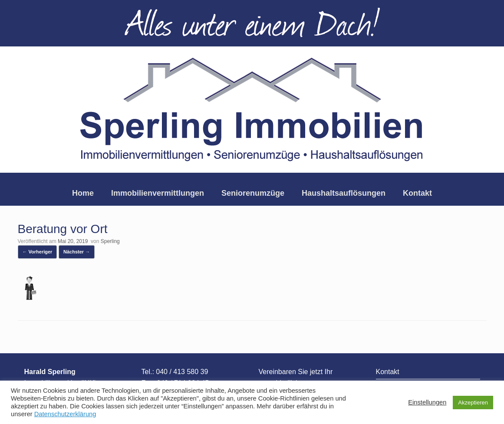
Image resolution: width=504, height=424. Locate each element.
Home (83, 193)
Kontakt (417, 193)
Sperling (110, 241)
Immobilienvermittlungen (158, 193)
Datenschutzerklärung (65, 414)
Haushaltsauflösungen (344, 193)
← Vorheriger (38, 252)
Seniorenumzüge (253, 193)
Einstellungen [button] (427, 402)
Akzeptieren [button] (473, 403)
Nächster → (77, 252)
